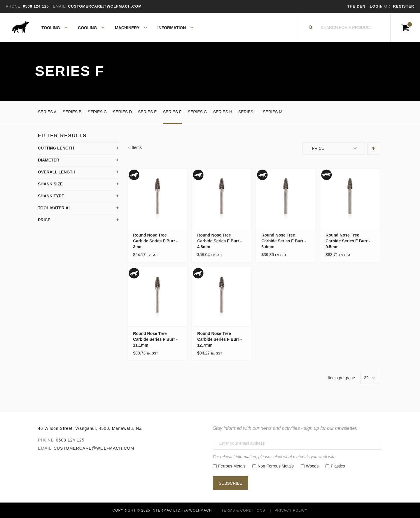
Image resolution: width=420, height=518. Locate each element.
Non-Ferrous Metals (276, 466)
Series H (223, 112)
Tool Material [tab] (55, 208)
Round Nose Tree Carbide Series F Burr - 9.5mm (348, 241)
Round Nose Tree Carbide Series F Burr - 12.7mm (219, 339)
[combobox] (347, 28)
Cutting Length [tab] (56, 148)
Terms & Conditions (243, 510)
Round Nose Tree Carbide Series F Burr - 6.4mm (284, 241)
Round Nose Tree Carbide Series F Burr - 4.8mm (219, 241)
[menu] (116, 28)
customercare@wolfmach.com (94, 448)
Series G (197, 112)
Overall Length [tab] (57, 172)
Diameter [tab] (49, 160)
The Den (356, 6)
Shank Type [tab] (51, 196)
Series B (72, 112)
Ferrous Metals (232, 466)
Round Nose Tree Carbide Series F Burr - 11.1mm (155, 339)
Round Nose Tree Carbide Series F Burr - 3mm (155, 241)
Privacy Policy (291, 510)
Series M (273, 112)
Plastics (338, 466)
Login (377, 6)
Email (45, 448)
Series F (172, 112)
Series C (97, 112)
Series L (247, 112)
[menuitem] (51, 28)
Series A (47, 112)
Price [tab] (44, 220)
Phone (46, 440)
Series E (147, 112)
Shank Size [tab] (50, 184)
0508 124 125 (70, 440)
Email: (60, 6)
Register (404, 6)
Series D (122, 112)
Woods (312, 466)
